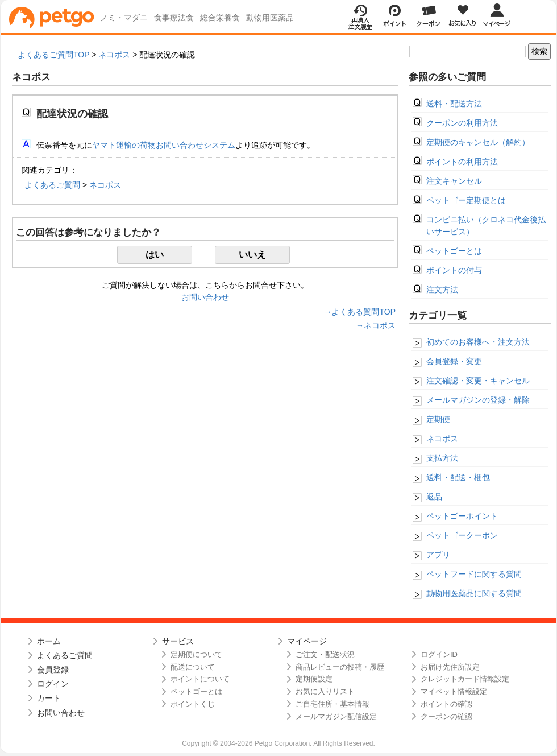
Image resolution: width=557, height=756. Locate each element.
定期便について (196, 654)
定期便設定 (314, 679)
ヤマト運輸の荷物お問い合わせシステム (164, 145)
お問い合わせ (205, 297)
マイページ (307, 641)
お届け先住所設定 (450, 667)
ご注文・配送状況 (325, 654)
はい (155, 255)
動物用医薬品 (270, 18)
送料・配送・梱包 (458, 477)
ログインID (439, 654)
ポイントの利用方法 (462, 162)
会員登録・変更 (454, 361)
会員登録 (53, 670)
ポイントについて (200, 679)
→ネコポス (376, 325)
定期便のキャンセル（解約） (478, 142)
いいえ (252, 255)
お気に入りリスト (325, 691)
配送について (193, 667)
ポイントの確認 (446, 704)
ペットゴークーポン (462, 535)
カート (49, 698)
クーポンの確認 (446, 716)
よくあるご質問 (52, 185)
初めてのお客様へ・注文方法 (478, 342)
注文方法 (442, 290)
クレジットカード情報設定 (465, 679)
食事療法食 (174, 18)
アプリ (438, 555)
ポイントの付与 (454, 270)
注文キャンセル (454, 181)
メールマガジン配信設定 (336, 716)
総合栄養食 (220, 18)
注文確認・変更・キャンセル (478, 381)
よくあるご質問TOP (53, 55)
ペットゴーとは (454, 251)
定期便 (438, 419)
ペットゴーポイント (462, 516)
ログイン (53, 684)
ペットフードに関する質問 (474, 574)
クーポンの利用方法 (462, 123)
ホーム (49, 641)
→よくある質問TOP (359, 312)
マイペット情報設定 (454, 691)
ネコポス (114, 55)
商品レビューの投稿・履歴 (340, 667)
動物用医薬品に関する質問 (474, 593)
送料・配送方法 (454, 104)
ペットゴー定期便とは (466, 200)
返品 (434, 497)
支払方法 (442, 458)
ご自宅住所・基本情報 (332, 704)
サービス (178, 641)
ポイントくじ (193, 704)
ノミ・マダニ (124, 18)
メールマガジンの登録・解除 (478, 400)
